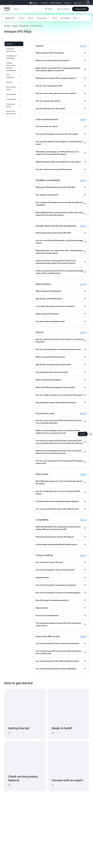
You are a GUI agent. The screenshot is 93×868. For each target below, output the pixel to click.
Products (7, 26)
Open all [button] (83, 46)
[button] (80, 9)
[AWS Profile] (88, 2)
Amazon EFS (24, 26)
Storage (15, 26)
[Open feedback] (91, 434)
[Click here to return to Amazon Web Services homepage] (7, 10)
